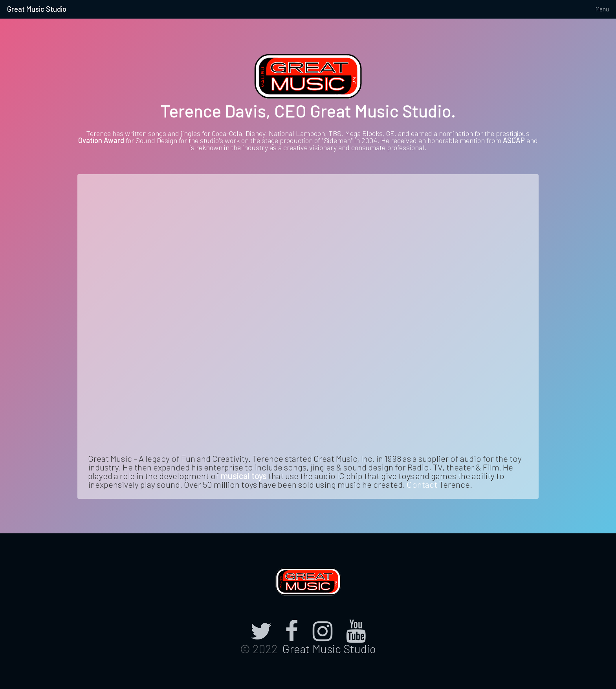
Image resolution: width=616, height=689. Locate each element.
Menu (602, 9)
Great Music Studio (37, 9)
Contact (422, 484)
